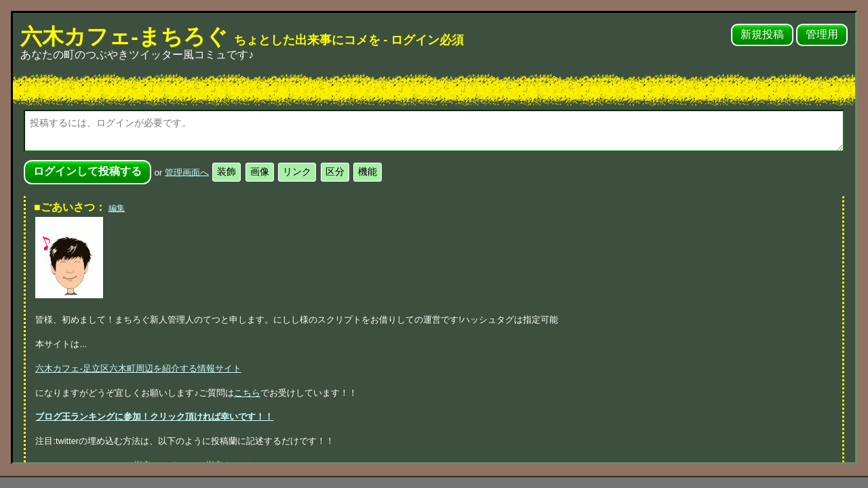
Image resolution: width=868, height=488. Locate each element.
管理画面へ (187, 172)
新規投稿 (762, 34)
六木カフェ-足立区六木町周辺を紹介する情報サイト (138, 368)
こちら (247, 393)
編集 (117, 208)
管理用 (822, 34)
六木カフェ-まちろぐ (242, 37)
